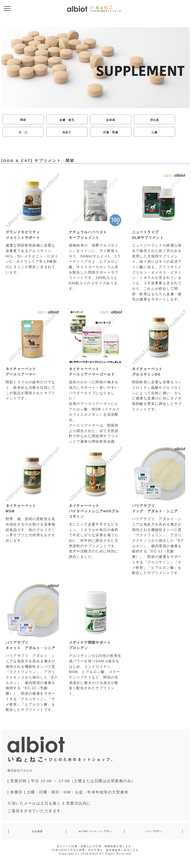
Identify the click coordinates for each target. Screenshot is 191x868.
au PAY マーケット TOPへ (95, 831)
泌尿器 (111, 120)
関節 (23, 120)
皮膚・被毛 (67, 120)
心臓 (154, 132)
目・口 (23, 132)
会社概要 (37, 831)
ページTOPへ (153, 831)
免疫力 (67, 132)
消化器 (154, 120)
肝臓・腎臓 (111, 132)
